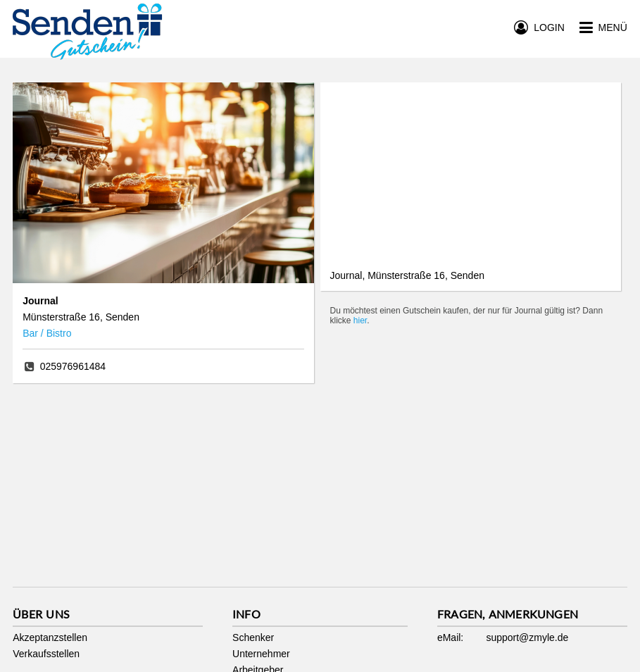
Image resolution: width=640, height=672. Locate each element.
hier (360, 321)
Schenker (253, 637)
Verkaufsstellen (46, 654)
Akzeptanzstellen (50, 637)
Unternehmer (261, 654)
